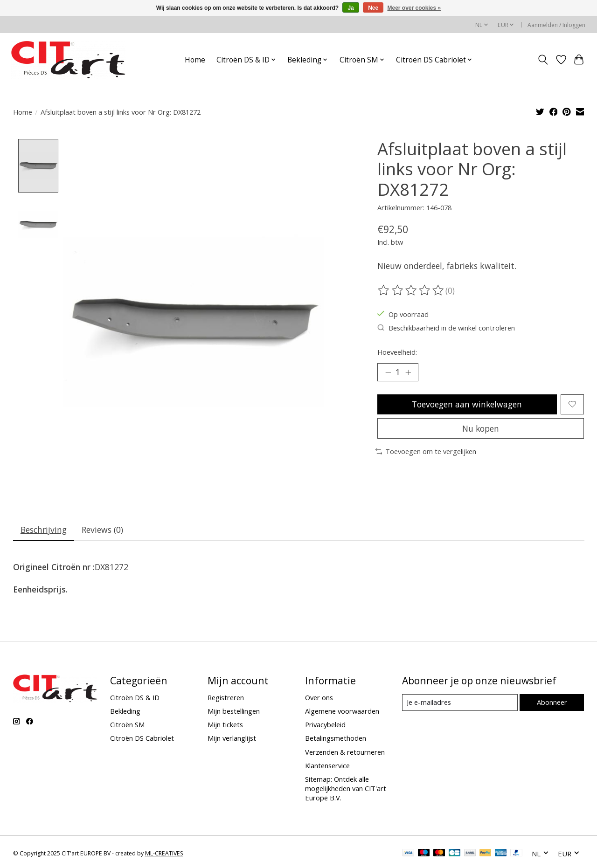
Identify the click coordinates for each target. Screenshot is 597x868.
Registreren (226, 698)
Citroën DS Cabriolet (142, 739)
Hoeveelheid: (397, 352)
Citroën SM (127, 725)
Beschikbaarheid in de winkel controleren (446, 328)
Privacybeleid (325, 725)
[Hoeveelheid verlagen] (388, 372)
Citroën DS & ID (135, 698)
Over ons (319, 698)
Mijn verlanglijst (232, 739)
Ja (351, 8)
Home (195, 60)
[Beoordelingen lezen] (411, 290)
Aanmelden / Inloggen (556, 25)
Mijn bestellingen (234, 712)
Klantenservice (327, 766)
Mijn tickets (225, 725)
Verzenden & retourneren (345, 752)
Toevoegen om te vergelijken (426, 452)
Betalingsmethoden (336, 739)
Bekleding (125, 712)
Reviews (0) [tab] (103, 530)
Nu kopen (481, 428)
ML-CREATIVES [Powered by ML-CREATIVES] (164, 854)
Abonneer (552, 703)
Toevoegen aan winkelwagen (467, 404)
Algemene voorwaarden (342, 712)
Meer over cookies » (414, 8)
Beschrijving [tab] (44, 530)
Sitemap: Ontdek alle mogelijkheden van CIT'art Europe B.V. (346, 789)
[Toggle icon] (543, 60)
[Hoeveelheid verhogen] (408, 372)
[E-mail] (460, 703)
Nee (373, 8)
